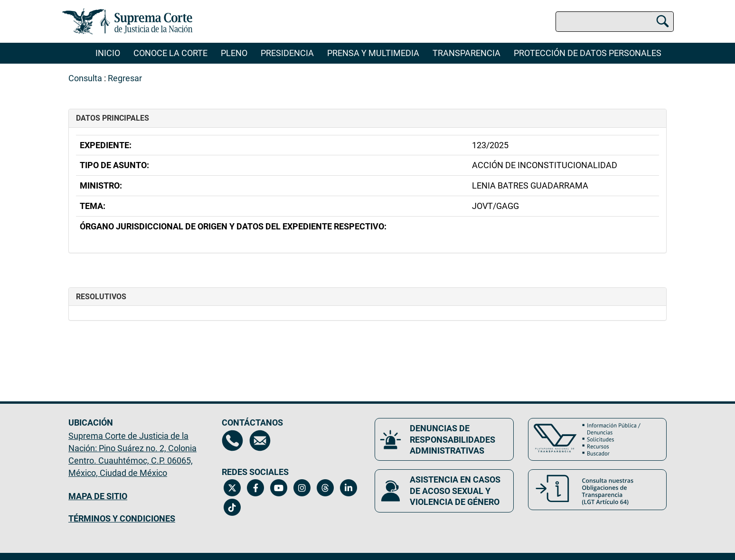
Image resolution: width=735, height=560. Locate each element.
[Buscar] (663, 20)
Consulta (85, 78)
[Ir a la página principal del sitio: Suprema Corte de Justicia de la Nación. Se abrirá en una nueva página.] (127, 21)
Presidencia (287, 53)
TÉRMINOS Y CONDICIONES (122, 518)
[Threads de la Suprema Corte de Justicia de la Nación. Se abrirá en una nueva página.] (325, 488)
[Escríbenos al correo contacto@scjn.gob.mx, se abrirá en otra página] (260, 441)
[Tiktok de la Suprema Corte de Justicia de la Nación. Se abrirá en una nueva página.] (232, 507)
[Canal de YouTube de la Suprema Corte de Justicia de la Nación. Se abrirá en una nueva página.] (279, 488)
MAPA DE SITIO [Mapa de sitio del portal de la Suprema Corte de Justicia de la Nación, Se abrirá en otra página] (98, 496)
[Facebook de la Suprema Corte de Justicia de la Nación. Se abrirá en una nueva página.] (256, 488)
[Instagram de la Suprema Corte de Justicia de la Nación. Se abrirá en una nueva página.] (302, 488)
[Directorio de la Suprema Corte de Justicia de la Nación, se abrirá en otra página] (232, 441)
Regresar (125, 78)
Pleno (234, 53)
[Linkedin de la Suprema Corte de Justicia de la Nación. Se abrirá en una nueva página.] (349, 488)
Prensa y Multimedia (373, 53)
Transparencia (466, 53)
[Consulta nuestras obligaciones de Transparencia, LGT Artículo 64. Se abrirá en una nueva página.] (598, 490)
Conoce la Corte (170, 53)
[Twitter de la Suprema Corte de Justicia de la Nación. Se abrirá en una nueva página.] (232, 488)
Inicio (108, 53)
